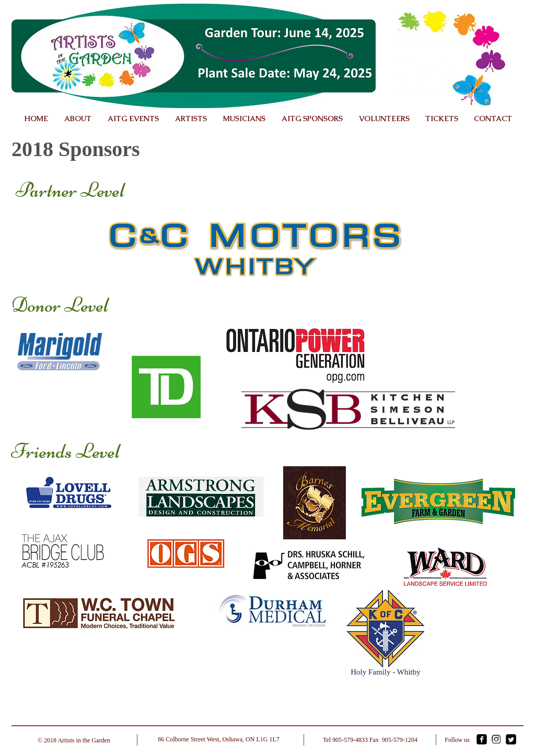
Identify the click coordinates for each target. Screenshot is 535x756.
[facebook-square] (482, 739)
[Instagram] (496, 739)
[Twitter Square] (511, 739)
